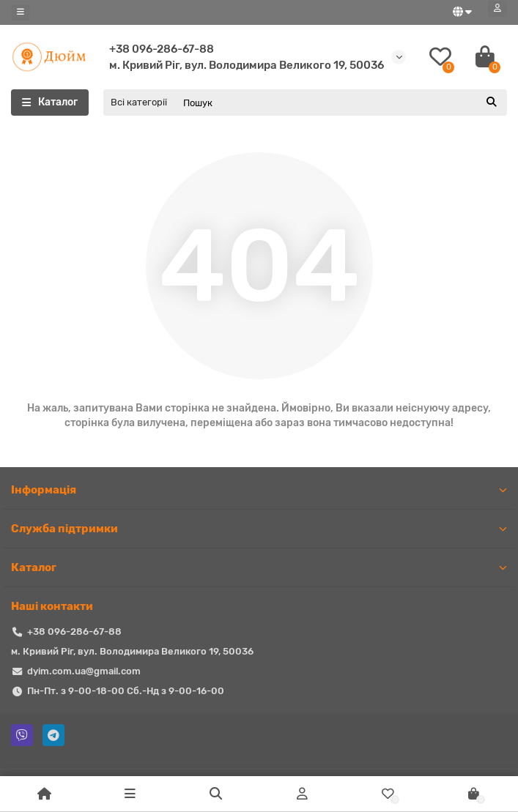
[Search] (341, 103)
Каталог (259, 567)
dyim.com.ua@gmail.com (84, 671)
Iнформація (259, 490)
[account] (497, 9)
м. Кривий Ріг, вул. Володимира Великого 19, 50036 (247, 65)
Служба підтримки (259, 529)
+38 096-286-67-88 (162, 49)
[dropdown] (21, 12)
